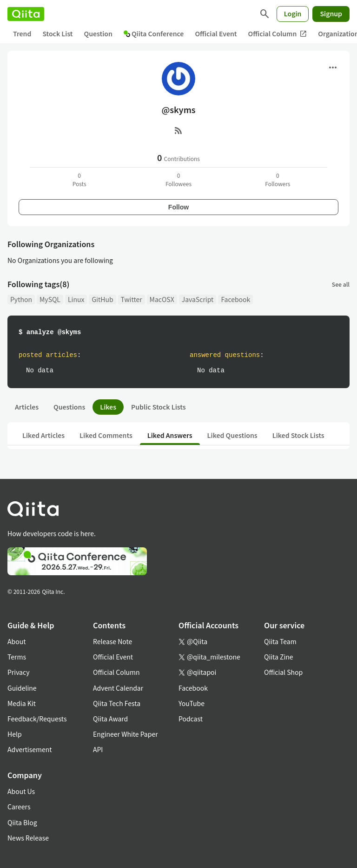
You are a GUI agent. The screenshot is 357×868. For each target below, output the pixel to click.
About (17, 641)
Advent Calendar (118, 688)
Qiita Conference (154, 34)
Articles (27, 407)
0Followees (178, 179)
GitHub (102, 299)
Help (15, 734)
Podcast (191, 719)
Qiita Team (280, 641)
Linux (76, 299)
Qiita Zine (279, 657)
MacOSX (162, 299)
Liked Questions (232, 435)
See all (341, 284)
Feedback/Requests (37, 719)
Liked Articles (43, 435)
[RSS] (178, 130)
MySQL (50, 299)
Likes (108, 407)
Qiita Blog (22, 822)
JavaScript (198, 299)
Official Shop (283, 672)
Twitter (132, 299)
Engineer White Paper (126, 734)
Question (98, 34)
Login (293, 13)
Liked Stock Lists (298, 435)
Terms (17, 657)
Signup (331, 13)
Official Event (216, 34)
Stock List (57, 34)
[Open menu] (333, 67)
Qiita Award (110, 719)
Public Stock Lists (159, 407)
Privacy (18, 672)
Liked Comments (106, 435)
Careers (19, 807)
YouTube (192, 703)
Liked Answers (170, 435)
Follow (178, 207)
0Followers (278, 179)
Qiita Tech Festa (117, 703)
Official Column (278, 34)
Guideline (22, 688)
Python (21, 299)
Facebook (235, 299)
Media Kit (22, 703)
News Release (28, 838)
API (98, 749)
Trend (22, 34)
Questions (69, 407)
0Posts (79, 179)
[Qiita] (26, 14)
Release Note (112, 641)
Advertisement (30, 749)
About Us (21, 791)
